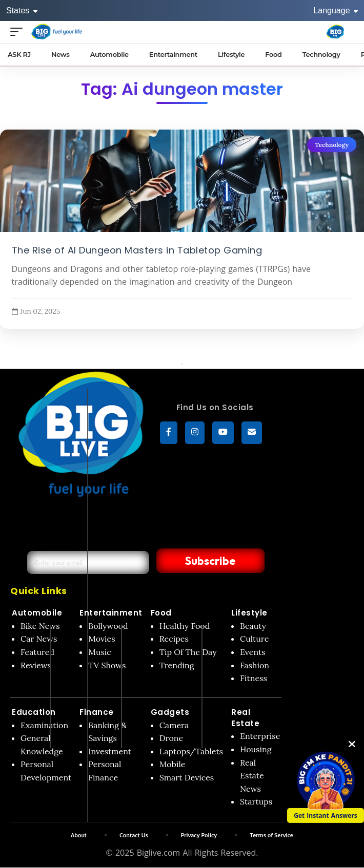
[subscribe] (252, 433)
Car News (39, 639)
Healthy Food (185, 626)
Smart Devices (187, 777)
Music (100, 652)
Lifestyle (249, 613)
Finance (97, 712)
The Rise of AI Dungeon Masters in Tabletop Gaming (137, 250)
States (22, 10)
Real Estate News (252, 776)
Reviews (36, 665)
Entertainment (111, 613)
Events (253, 652)
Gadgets (170, 712)
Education (34, 712)
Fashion (255, 665)
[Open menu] (19, 31)
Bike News (40, 626)
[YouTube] (223, 433)
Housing (256, 749)
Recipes (174, 639)
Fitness (254, 678)
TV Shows (107, 665)
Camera (174, 725)
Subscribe (204, 561)
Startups (256, 801)
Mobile (173, 764)
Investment (110, 751)
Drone (171, 738)
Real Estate (245, 718)
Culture (254, 639)
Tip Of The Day (188, 652)
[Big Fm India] (335, 32)
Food (161, 613)
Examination (44, 725)
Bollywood (108, 626)
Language (336, 10)
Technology (332, 145)
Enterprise (260, 736)
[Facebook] (169, 433)
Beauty (253, 626)
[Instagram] (195, 433)
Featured (37, 652)
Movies (102, 639)
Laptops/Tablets (191, 751)
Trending (177, 665)
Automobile (37, 613)
